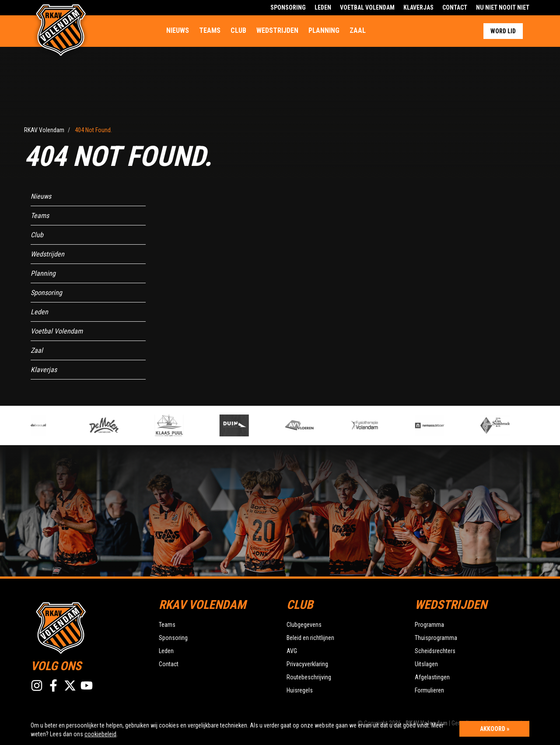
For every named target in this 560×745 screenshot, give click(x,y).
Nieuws (178, 30)
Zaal (358, 30)
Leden (323, 7)
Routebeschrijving (309, 677)
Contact (455, 7)
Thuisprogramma (436, 638)
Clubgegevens (304, 625)
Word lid (503, 31)
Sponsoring (288, 7)
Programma (429, 625)
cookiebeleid (100, 734)
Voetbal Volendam (367, 7)
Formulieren (429, 690)
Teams (210, 30)
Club (238, 30)
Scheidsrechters (435, 651)
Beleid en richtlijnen (310, 638)
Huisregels (300, 690)
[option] (187, 425)
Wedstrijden (277, 30)
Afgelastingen (432, 677)
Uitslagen (426, 664)
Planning (324, 30)
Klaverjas (418, 7)
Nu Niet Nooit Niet (503, 7)
